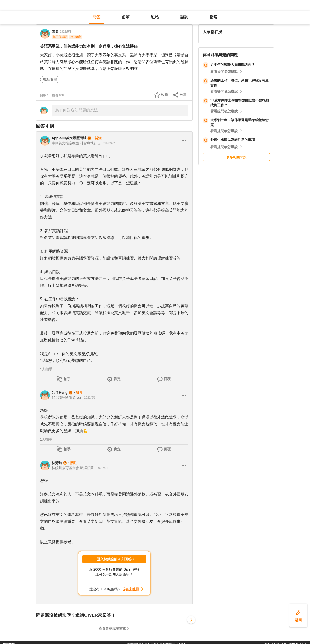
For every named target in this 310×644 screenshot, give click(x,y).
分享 (183, 95)
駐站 (155, 17)
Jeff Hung (60, 393)
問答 (96, 17)
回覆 (167, 379)
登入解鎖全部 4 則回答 (114, 559)
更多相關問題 (236, 157)
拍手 (67, 379)
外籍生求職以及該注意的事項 (233, 140)
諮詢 (184, 17)
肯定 (117, 379)
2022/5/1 (66, 32)
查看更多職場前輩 (112, 628)
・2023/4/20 (108, 143)
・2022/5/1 (88, 398)
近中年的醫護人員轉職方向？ (233, 65)
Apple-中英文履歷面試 (69, 138)
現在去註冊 (131, 589)
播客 (214, 17)
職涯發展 (50, 79)
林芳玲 (57, 463)
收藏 (165, 95)
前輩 (126, 17)
